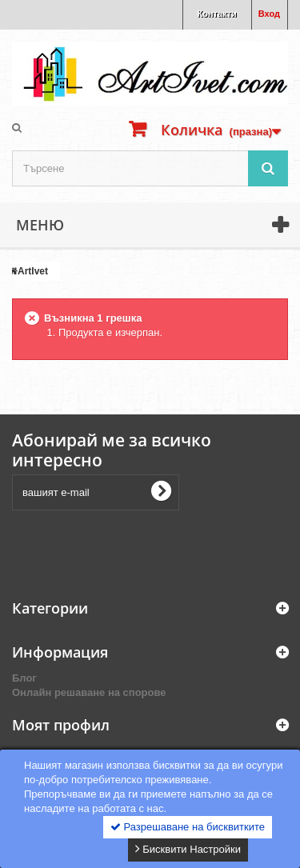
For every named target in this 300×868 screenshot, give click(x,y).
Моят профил (61, 725)
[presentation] (134, 546)
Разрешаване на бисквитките (188, 827)
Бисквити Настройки (188, 849)
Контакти (217, 14)
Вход (269, 14)
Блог (24, 678)
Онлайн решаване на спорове (89, 692)
